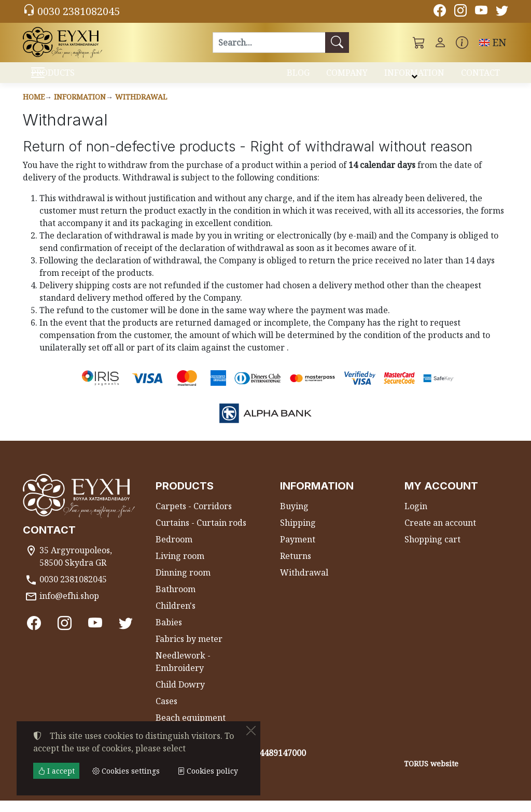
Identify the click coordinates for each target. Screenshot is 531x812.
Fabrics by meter (189, 650)
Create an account (440, 534)
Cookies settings (60, 797)
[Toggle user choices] (440, 43)
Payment (298, 551)
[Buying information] (462, 43)
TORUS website (431, 775)
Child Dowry (180, 696)
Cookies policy (208, 771)
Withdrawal (141, 108)
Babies (169, 634)
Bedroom (174, 551)
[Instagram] (460, 12)
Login (416, 517)
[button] (419, 43)
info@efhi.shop (69, 607)
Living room (180, 567)
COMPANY (347, 77)
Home (34, 108)
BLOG (298, 77)
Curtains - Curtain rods (201, 534)
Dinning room (183, 584)
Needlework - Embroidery (183, 673)
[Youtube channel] (481, 12)
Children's (176, 617)
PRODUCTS (79, 78)
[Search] (269, 43)
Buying (294, 517)
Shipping (298, 534)
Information (80, 108)
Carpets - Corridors (194, 517)
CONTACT (480, 77)
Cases (166, 712)
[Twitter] (502, 12)
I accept (56, 771)
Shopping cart (432, 551)
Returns (296, 567)
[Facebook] (440, 12)
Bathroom (176, 600)
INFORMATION (414, 77)
